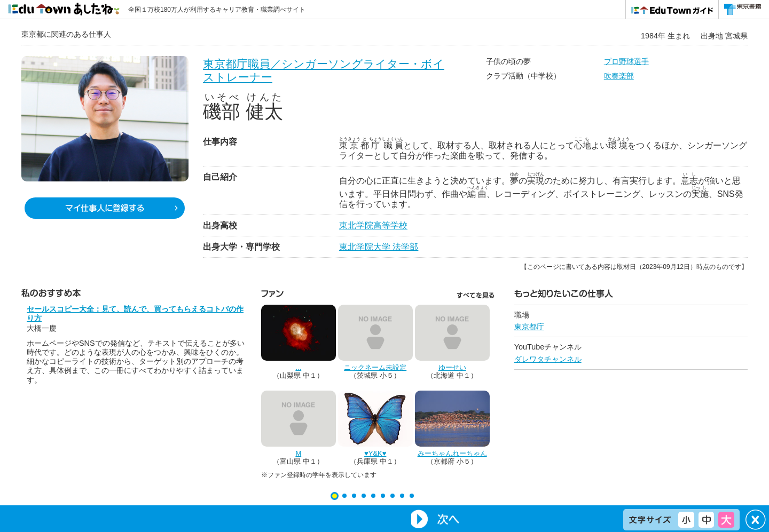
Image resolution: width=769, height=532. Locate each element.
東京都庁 (529, 327)
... (298, 367)
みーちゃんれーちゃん (452, 453)
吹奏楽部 (619, 76)
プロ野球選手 (626, 61)
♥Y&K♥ (375, 453)
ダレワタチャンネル (548, 359)
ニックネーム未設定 (375, 367)
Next (435, 519)
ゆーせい (452, 367)
